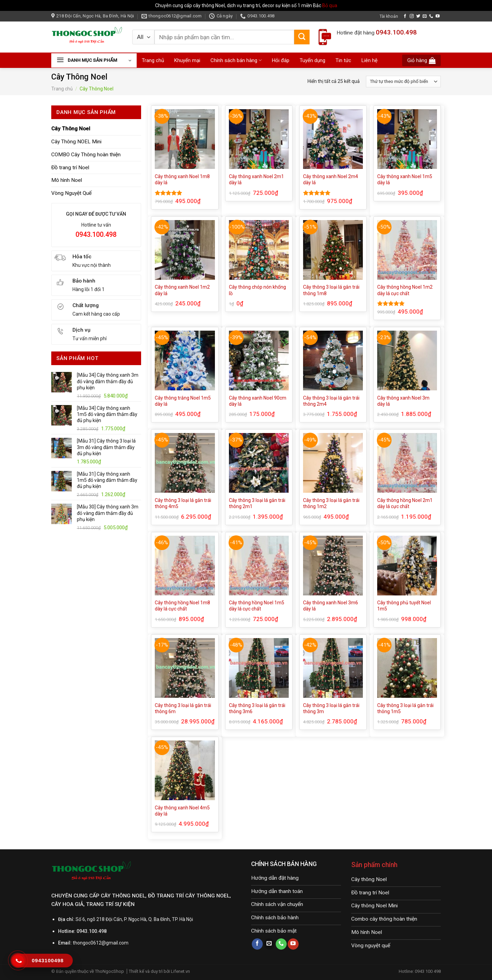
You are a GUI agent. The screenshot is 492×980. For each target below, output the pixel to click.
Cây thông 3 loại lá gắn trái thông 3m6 (257, 708)
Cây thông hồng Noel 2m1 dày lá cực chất (405, 503)
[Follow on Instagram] (412, 16)
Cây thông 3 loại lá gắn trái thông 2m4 (331, 401)
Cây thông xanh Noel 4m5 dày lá (182, 811)
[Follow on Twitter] (418, 16)
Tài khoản (389, 16)
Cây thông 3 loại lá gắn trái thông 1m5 (405, 708)
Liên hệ (370, 60)
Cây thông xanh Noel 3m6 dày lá (331, 606)
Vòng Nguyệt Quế (71, 193)
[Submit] (302, 37)
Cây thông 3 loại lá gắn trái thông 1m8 (331, 290)
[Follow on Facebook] (405, 16)
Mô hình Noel (67, 180)
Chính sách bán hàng (236, 60)
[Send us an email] (425, 16)
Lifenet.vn (180, 971)
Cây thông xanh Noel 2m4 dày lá (331, 179)
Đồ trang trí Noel (70, 168)
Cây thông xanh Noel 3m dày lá (403, 401)
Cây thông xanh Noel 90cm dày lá (258, 401)
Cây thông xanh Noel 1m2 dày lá (182, 290)
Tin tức (343, 60)
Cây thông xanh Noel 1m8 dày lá (182, 179)
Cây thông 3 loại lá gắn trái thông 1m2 (331, 503)
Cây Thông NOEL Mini (76, 142)
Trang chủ (153, 60)
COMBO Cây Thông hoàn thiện (86, 155)
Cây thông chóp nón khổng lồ (257, 290)
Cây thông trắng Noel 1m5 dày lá (183, 401)
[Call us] (431, 16)
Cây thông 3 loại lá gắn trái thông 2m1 (257, 503)
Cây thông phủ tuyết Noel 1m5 (404, 606)
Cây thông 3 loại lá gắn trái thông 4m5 (183, 503)
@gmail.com (115, 943)
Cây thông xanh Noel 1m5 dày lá (405, 179)
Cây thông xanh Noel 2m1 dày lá (256, 179)
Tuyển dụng (312, 60)
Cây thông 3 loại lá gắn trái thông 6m (183, 708)
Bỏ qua (330, 5)
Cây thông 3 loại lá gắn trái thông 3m (331, 708)
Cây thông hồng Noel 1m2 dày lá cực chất (405, 290)
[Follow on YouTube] (438, 16)
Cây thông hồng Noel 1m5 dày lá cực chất (257, 606)
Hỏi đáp (281, 60)
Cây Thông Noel (71, 129)
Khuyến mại (187, 60)
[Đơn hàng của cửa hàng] (403, 82)
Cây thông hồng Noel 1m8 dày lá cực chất (182, 606)
